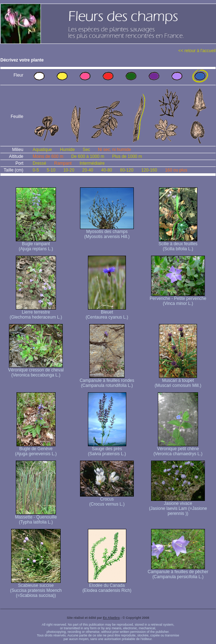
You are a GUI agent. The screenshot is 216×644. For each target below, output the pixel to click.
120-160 (149, 170)
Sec (86, 150)
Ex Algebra (111, 618)
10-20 (69, 170)
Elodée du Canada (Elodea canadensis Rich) (107, 586)
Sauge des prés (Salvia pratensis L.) (107, 449)
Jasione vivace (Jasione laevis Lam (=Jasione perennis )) (178, 506)
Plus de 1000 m (127, 156)
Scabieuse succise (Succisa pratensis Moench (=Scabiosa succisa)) (36, 588)
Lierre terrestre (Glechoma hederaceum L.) (36, 313)
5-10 (51, 170)
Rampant (63, 163)
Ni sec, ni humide (114, 150)
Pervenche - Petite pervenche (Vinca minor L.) (178, 299)
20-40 (88, 170)
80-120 (126, 170)
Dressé (39, 163)
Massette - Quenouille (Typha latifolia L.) (36, 518)
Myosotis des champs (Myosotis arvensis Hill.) (107, 232)
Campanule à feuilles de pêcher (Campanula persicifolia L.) (178, 572)
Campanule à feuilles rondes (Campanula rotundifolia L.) (107, 381)
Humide (67, 150)
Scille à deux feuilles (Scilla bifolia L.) (178, 244)
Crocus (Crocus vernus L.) (107, 500)
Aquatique (42, 150)
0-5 (36, 170)
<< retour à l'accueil (197, 51)
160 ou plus (176, 170)
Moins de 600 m (48, 156)
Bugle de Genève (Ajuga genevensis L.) (36, 449)
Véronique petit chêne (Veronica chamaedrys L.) (178, 449)
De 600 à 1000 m (88, 156)
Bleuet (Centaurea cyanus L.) (107, 313)
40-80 (107, 170)
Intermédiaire (92, 163)
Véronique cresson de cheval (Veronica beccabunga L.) (36, 371)
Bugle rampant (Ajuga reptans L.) (36, 244)
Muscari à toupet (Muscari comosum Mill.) (178, 381)
